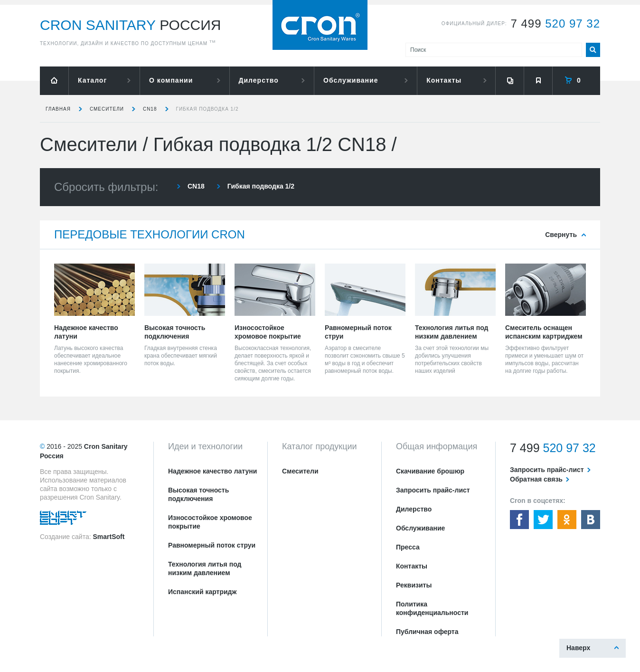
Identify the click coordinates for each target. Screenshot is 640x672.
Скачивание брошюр (430, 471)
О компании (171, 80)
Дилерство (259, 80)
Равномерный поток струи (212, 545)
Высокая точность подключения (198, 494)
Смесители (107, 109)
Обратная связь (536, 479)
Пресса (408, 547)
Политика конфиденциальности (432, 608)
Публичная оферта (427, 632)
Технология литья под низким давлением (205, 568)
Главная (58, 109)
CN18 (150, 109)
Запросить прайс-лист (433, 490)
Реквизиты (414, 585)
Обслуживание (351, 80)
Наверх (578, 648)
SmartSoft (108, 537)
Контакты (444, 80)
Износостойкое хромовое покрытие (210, 522)
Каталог (92, 80)
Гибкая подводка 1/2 (207, 109)
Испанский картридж (202, 592)
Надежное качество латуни (212, 471)
